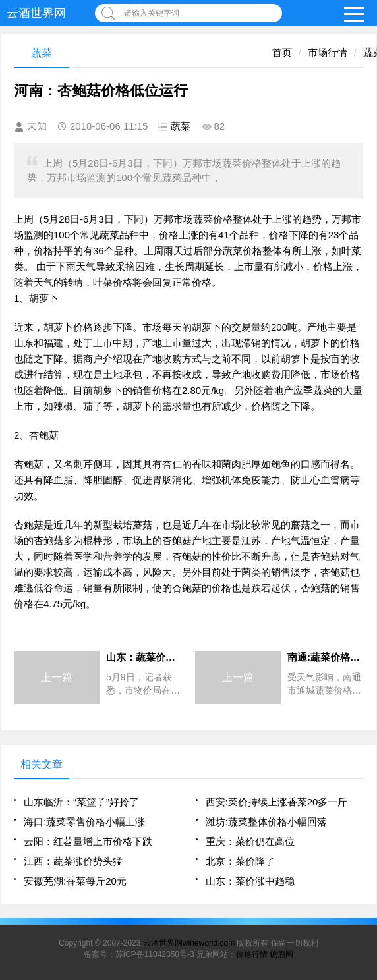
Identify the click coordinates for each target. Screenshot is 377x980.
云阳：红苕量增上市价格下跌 (88, 841)
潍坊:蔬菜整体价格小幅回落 (266, 822)
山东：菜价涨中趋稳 (250, 881)
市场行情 (328, 52)
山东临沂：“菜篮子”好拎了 (81, 802)
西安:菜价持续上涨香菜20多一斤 (277, 802)
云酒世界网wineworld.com (189, 943)
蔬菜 (181, 126)
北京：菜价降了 (240, 861)
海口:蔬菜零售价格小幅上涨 (84, 822)
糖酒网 (281, 954)
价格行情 (252, 954)
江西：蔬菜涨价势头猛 (73, 861)
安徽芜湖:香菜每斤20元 (75, 881)
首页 (282, 52)
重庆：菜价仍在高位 (250, 841)
